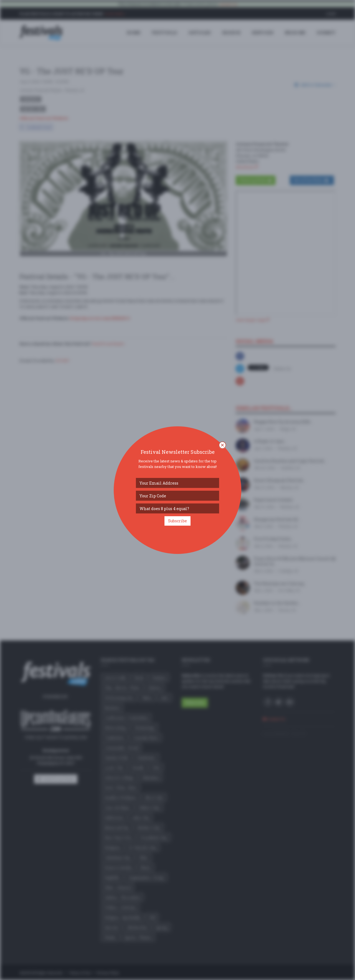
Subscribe (177, 521)
